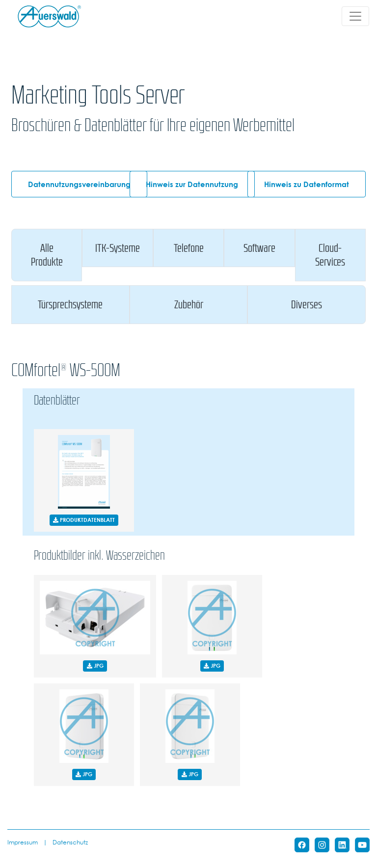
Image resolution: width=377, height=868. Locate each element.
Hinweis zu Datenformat (307, 184)
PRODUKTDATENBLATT (84, 520)
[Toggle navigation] (355, 16)
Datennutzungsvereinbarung (79, 184)
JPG (95, 665)
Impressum (23, 842)
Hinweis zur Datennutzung (192, 184)
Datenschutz (70, 842)
